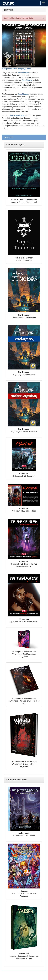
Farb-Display (27, 80)
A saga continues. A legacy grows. (17, 69)
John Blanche (23, 73)
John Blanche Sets (17, 116)
